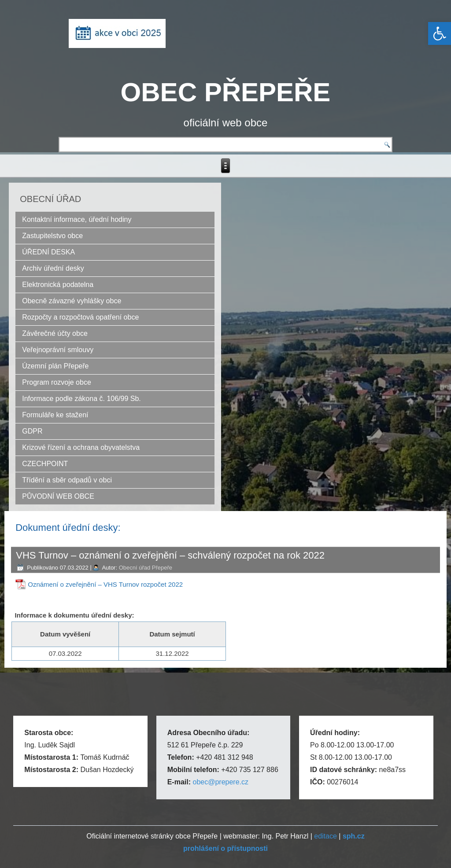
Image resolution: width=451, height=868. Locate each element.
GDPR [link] (32, 431)
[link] (440, 33)
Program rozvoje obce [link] (57, 382)
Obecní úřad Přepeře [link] (146, 568)
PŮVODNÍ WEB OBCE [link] (58, 496)
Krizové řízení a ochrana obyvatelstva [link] (81, 447)
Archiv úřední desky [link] (53, 268)
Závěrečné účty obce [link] (55, 333)
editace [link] (325, 836)
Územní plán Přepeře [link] (55, 366)
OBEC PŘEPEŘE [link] (226, 92)
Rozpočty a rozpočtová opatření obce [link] (80, 317)
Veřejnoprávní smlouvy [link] (58, 350)
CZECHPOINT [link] (45, 464)
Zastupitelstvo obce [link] (52, 236)
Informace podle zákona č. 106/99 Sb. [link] (81, 399)
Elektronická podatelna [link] (58, 285)
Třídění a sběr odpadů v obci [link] (67, 480)
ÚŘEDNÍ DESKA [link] (48, 252)
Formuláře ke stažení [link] (55, 415)
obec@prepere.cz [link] (220, 782)
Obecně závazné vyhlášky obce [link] (72, 301)
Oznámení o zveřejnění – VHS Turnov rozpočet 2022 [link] (105, 584)
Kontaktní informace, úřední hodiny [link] (77, 219)
